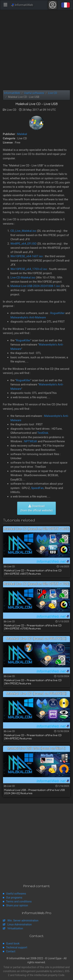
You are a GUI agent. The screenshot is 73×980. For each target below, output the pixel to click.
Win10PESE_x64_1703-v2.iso (29, 269)
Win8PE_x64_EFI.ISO (24, 244)
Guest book (13, 943)
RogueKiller (57, 313)
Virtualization (15, 928)
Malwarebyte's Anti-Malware (28, 317)
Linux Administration (20, 924)
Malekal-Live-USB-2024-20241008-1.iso (35, 286)
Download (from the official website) (36, 508)
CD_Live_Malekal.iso (23, 231)
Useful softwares (16, 894)
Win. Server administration (23, 921)
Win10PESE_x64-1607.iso (27, 256)
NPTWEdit (31, 441)
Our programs (14, 898)
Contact (11, 951)
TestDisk (43, 433)
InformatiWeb (22, 5)
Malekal (22, 134)
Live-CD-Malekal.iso (23, 278)
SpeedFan (37, 488)
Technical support (17, 947)
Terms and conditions (19, 901)
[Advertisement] (36, 50)
